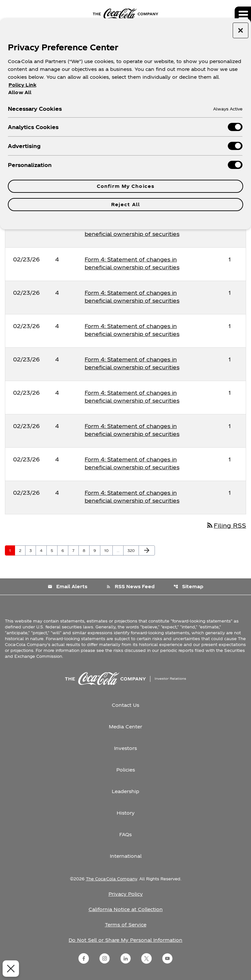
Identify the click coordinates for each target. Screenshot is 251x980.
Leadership (125, 791)
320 (132, 550)
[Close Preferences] (8, 969)
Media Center (125, 727)
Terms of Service (126, 925)
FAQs (125, 834)
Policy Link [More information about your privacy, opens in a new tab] (22, 85)
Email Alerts (67, 586)
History (126, 813)
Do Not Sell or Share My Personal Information (125, 940)
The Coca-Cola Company (111, 879)
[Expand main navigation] (243, 15)
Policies (126, 770)
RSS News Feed (130, 586)
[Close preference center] (241, 30)
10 (108, 550)
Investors (125, 748)
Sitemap (188, 586)
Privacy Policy (126, 894)
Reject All (125, 204)
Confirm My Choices (125, 186)
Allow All (20, 92)
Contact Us (125, 705)
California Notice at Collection (126, 909)
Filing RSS (226, 525)
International (126, 856)
